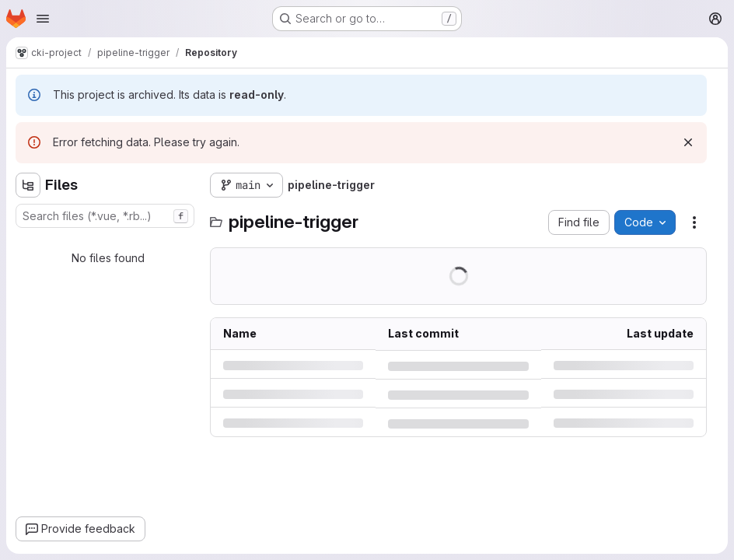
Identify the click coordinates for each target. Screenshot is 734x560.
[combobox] (105, 216)
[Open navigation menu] (43, 19)
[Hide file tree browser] (28, 185)
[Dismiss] (688, 142)
